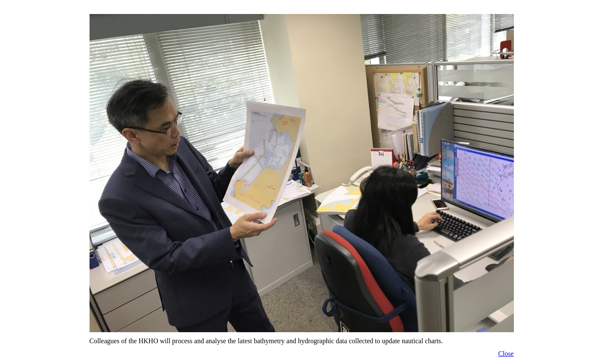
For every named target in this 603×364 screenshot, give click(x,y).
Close (506, 354)
